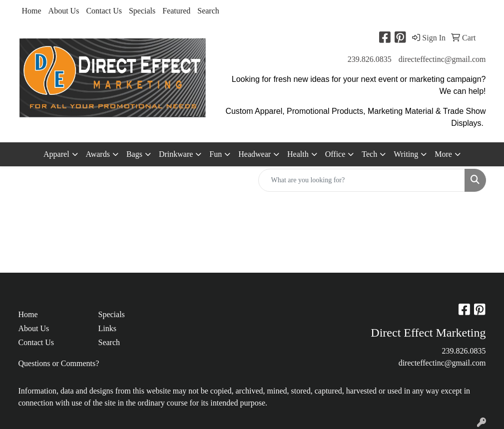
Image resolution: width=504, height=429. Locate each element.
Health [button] (298, 154)
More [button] (443, 154)
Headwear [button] (254, 154)
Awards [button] (98, 154)
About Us (64, 11)
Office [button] (335, 154)
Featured (176, 11)
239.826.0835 (370, 59)
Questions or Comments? (59, 363)
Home (32, 11)
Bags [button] (134, 154)
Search (208, 11)
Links (107, 328)
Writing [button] (406, 154)
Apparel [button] (56, 154)
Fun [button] (216, 154)
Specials (142, 11)
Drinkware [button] (176, 154)
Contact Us (104, 11)
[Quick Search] (362, 180)
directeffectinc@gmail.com (442, 59)
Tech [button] (369, 154)
